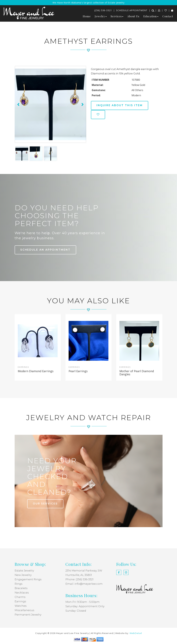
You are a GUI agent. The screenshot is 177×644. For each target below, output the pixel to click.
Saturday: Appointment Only (85, 606)
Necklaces (22, 593)
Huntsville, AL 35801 (79, 575)
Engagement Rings (28, 579)
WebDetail (136, 633)
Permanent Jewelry (28, 615)
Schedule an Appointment (46, 250)
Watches (21, 606)
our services (46, 504)
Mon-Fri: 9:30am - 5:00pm (83, 602)
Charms (20, 597)
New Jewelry (23, 575)
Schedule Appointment (132, 10)
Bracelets (21, 588)
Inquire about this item (120, 105)
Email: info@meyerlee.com (84, 584)
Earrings (20, 601)
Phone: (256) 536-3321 (79, 579)
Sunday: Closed (76, 611)
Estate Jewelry (24, 571)
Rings (19, 584)
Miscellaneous (25, 610)
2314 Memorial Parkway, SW (84, 571)
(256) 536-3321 (103, 10)
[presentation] (18, 104)
